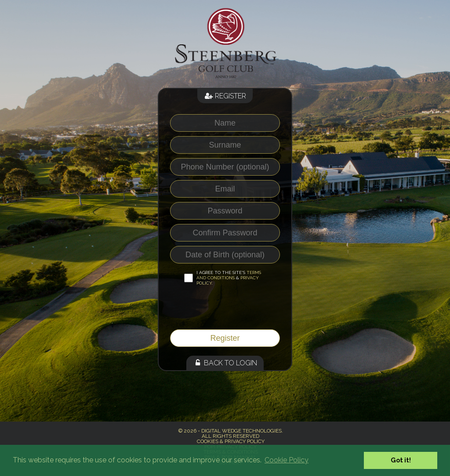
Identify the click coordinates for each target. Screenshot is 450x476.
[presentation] (228, 310)
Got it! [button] (401, 460)
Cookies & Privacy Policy (231, 441)
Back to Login (225, 363)
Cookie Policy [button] (287, 460)
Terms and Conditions (229, 275)
